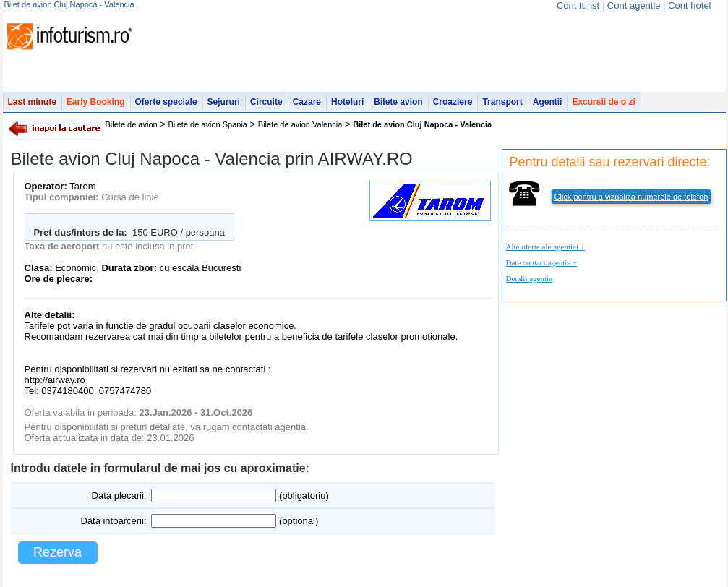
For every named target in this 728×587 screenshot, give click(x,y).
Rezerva (57, 552)
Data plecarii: (119, 496)
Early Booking (96, 102)
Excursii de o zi (603, 102)
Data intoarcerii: (113, 521)
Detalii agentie (529, 278)
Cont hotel (689, 5)
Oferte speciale (166, 102)
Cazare (307, 102)
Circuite (266, 102)
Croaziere (453, 102)
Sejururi (224, 102)
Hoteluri (347, 102)
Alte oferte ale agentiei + (545, 247)
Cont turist (578, 5)
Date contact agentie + (542, 262)
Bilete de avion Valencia (300, 124)
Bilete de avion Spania (208, 124)
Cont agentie (634, 5)
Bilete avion (398, 102)
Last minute (32, 102)
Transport (502, 102)
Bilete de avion (132, 124)
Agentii (548, 102)
